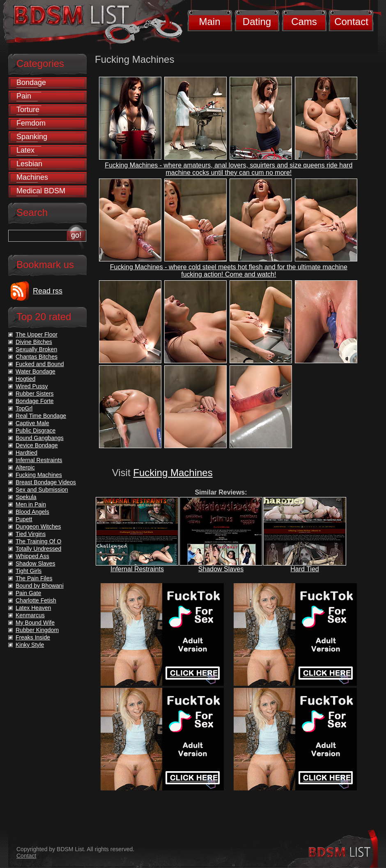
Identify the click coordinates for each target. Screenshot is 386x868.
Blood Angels (32, 512)
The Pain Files (34, 578)
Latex (25, 150)
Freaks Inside (33, 637)
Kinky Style (30, 645)
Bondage (31, 82)
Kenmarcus (30, 615)
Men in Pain (31, 504)
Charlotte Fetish (36, 600)
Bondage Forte (35, 401)
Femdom (31, 123)
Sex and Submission (42, 490)
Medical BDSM (41, 191)
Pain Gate (28, 593)
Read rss (48, 291)
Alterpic (25, 467)
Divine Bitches (34, 342)
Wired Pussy (32, 386)
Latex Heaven (33, 608)
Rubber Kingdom (37, 630)
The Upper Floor (37, 334)
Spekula (26, 497)
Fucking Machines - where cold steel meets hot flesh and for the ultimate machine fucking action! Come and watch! (229, 271)
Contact (351, 22)
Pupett (24, 519)
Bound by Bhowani (40, 586)
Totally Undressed (38, 549)
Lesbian (29, 164)
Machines (32, 177)
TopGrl (24, 408)
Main (209, 22)
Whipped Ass (32, 556)
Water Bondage (36, 371)
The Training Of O (38, 541)
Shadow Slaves (221, 569)
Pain (24, 96)
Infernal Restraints (137, 569)
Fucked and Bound (40, 364)
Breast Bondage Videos (46, 482)
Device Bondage (37, 445)
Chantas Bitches (37, 357)
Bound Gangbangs (40, 438)
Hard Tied (304, 569)
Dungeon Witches (38, 527)
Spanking (32, 137)
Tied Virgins (31, 534)
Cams (304, 22)
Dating (257, 22)
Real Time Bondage (41, 416)
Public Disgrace (36, 431)
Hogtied (25, 379)
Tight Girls (29, 571)
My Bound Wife (35, 623)
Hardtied (26, 453)
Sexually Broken (36, 349)
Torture (28, 110)
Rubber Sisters (35, 394)
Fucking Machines (173, 473)
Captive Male (32, 423)
